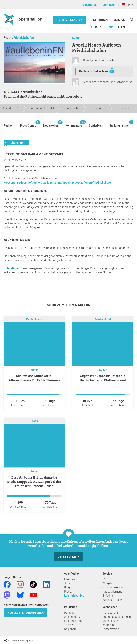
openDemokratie (113, 587)
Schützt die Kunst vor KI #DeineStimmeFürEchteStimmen (34, 378)
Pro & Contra (28, 124)
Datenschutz (110, 621)
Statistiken (96, 126)
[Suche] (132, 19)
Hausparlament (112, 592)
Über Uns (96, 27)
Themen (69, 625)
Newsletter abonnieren (25, 613)
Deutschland (34, 319)
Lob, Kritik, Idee (74, 596)
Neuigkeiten (51, 124)
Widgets (107, 583)
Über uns (70, 579)
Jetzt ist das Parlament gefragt (33, 154)
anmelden (109, 5)
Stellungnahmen (120, 124)
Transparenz (110, 613)
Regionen (70, 629)
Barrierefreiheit (111, 629)
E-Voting (108, 596)
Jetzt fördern (69, 557)
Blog (67, 587)
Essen (34, 421)
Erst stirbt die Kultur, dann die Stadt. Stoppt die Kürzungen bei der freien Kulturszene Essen (34, 482)
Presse (68, 592)
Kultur (76, 38)
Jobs (67, 583)
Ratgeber (70, 613)
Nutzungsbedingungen (117, 617)
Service (119, 20)
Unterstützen (12, 268)
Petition (8, 126)
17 (112, 72)
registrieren (89, 5)
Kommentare (74, 124)
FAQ (105, 579)
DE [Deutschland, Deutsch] (126, 5)
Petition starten (70, 20)
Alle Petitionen (73, 617)
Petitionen (100, 20)
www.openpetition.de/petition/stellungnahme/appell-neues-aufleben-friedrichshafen (58, 183)
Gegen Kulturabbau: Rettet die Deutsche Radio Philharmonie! (103, 378)
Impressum (109, 625)
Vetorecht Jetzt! (112, 600)
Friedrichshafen (24, 38)
